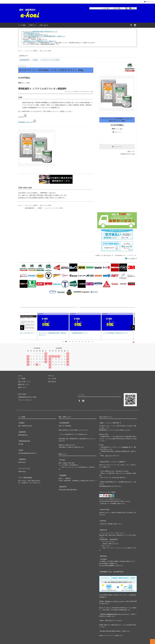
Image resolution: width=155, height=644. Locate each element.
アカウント (149, 2)
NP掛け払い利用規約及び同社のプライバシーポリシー (115, 614)
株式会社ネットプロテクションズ (114, 601)
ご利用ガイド (32, 25)
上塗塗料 (35, 60)
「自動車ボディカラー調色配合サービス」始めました (39, 41)
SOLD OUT (117, 147)
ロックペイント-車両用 (31, 51)
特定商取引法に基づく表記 (128, 154)
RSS (20, 394)
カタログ (21, 117)
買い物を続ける (120, 255)
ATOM (24, 394)
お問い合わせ (44, 25)
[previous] (22, 328)
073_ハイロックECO (46, 51)
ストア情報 (22, 25)
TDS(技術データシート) (26, 122)
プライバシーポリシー (25, 400)
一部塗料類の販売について (31, 33)
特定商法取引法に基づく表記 (27, 397)
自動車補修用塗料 (25, 60)
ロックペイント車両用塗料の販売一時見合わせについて (40, 31)
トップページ (132, 255)
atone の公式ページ (108, 486)
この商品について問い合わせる (104, 255)
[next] (133, 328)
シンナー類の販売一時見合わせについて (35, 35)
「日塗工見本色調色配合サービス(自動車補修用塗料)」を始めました (44, 36)
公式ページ (108, 456)
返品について (131, 151)
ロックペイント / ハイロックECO (50, 60)
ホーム (20, 51)
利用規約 (125, 447)
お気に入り (117, 132)
